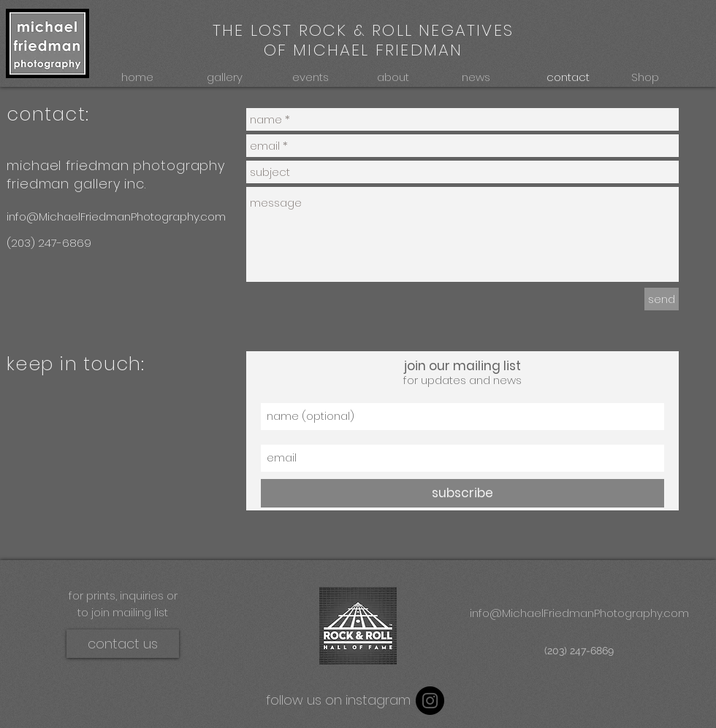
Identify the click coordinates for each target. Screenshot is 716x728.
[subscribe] (462, 493)
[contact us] (123, 644)
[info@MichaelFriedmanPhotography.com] (123, 216)
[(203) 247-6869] (56, 243)
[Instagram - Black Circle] (430, 701)
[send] (662, 299)
